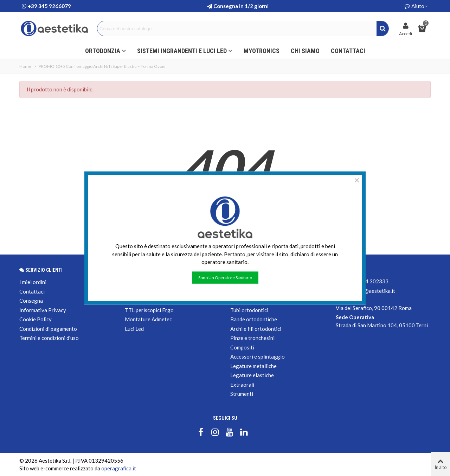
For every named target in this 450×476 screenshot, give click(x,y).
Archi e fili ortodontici (256, 329)
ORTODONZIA (103, 51)
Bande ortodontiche (254, 319)
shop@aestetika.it (374, 291)
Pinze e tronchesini (252, 338)
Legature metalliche (253, 366)
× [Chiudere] (357, 180)
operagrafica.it (119, 468)
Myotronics (262, 51)
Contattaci (348, 51)
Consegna (31, 301)
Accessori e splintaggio (258, 356)
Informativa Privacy (43, 310)
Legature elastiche (252, 375)
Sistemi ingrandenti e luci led (182, 51)
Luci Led (134, 329)
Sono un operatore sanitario (225, 277)
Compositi (242, 347)
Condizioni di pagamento (48, 329)
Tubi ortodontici (249, 310)
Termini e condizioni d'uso (49, 338)
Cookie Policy (36, 319)
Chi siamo (305, 51)
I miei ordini (33, 282)
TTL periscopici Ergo (149, 310)
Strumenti (242, 394)
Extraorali (242, 385)
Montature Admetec (148, 319)
